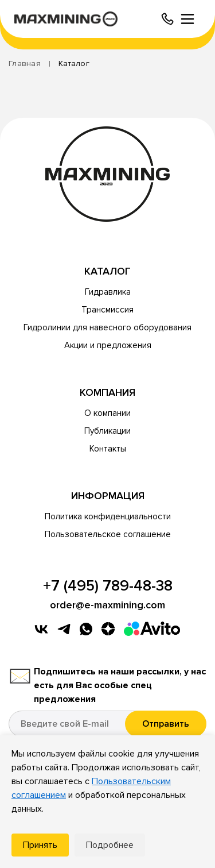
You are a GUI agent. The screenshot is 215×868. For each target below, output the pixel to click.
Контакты (108, 449)
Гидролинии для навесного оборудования (107, 327)
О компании (107, 413)
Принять (40, 845)
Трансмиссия (107, 310)
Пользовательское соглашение (108, 534)
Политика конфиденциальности (108, 516)
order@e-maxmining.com (107, 605)
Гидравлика (108, 292)
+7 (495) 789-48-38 (108, 586)
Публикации (107, 431)
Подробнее (110, 845)
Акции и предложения (108, 345)
